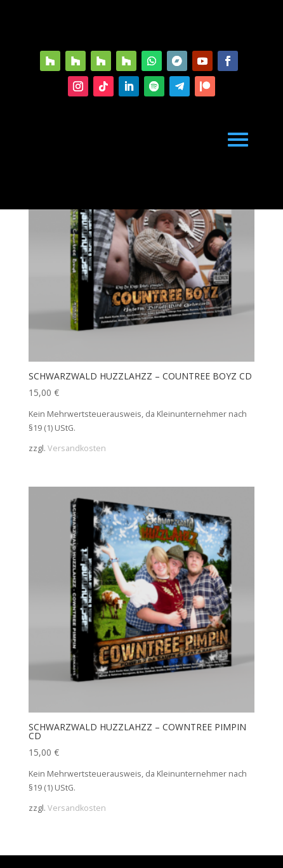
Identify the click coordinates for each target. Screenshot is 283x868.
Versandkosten (77, 448)
